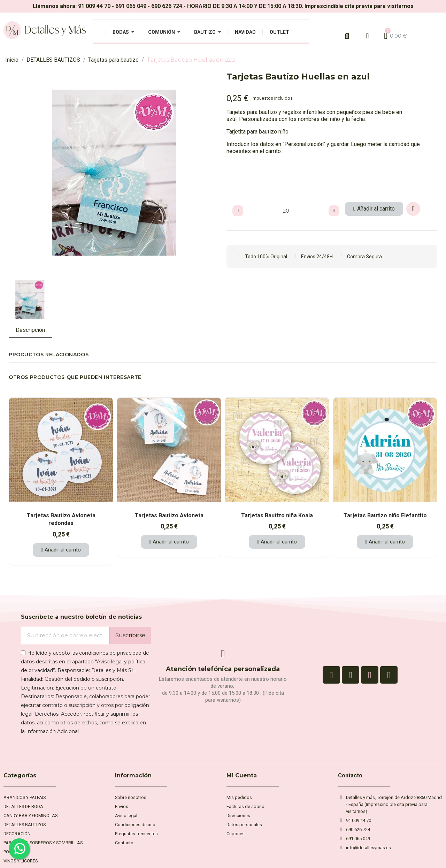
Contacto (350, 775)
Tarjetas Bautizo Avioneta (169, 515)
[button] (15, 173)
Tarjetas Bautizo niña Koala (277, 515)
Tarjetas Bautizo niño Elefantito (385, 515)
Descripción (30, 330)
